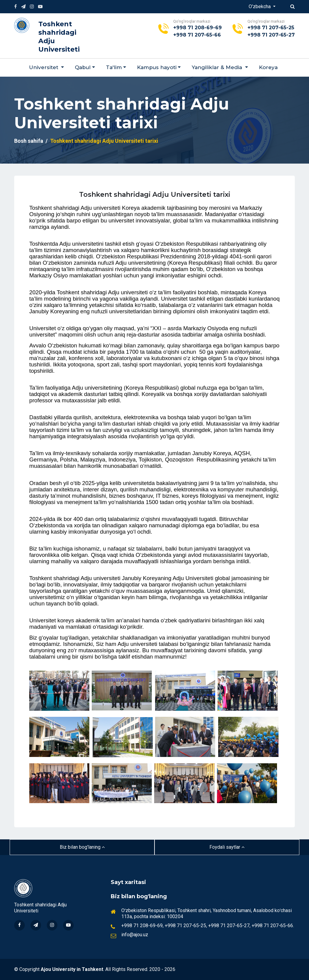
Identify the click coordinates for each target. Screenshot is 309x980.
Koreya (268, 67)
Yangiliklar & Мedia (218, 67)
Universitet (44, 67)
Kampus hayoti (157, 67)
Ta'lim (114, 67)
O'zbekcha (260, 6)
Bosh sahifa (29, 141)
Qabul (83, 67)
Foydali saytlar (227, 847)
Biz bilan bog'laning (82, 847)
